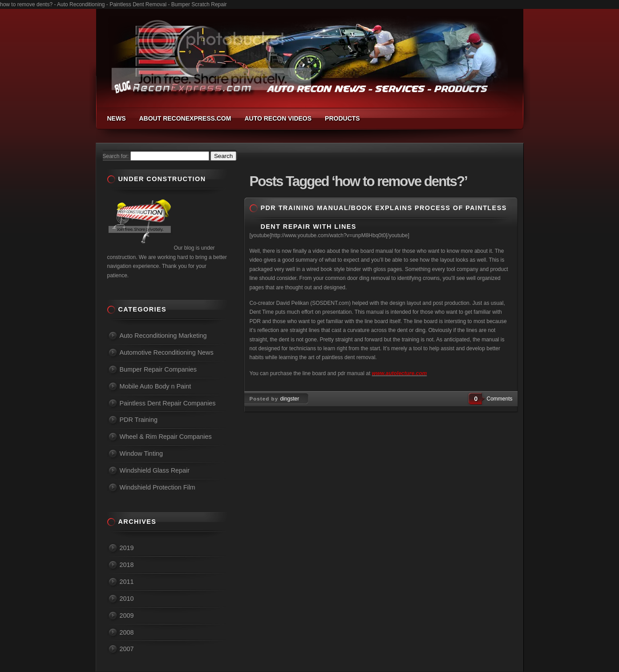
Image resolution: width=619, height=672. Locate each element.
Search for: (116, 156)
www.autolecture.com (400, 373)
